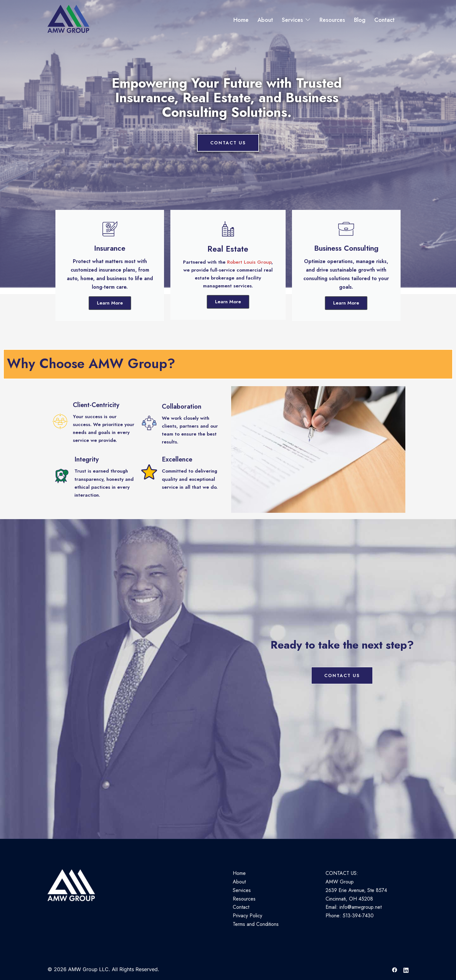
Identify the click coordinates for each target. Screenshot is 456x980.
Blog (360, 20)
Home (241, 20)
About (265, 20)
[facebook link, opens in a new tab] (395, 969)
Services (292, 20)
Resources (332, 20)
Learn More (110, 303)
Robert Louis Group (249, 262)
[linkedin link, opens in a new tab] (406, 969)
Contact (384, 20)
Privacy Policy (247, 916)
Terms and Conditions (256, 924)
